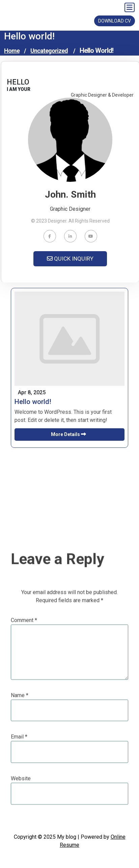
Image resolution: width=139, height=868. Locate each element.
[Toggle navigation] (130, 7)
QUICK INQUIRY (70, 259)
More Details (69, 434)
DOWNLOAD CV (115, 21)
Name (20, 786)
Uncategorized (49, 51)
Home (12, 51)
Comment (24, 711)
